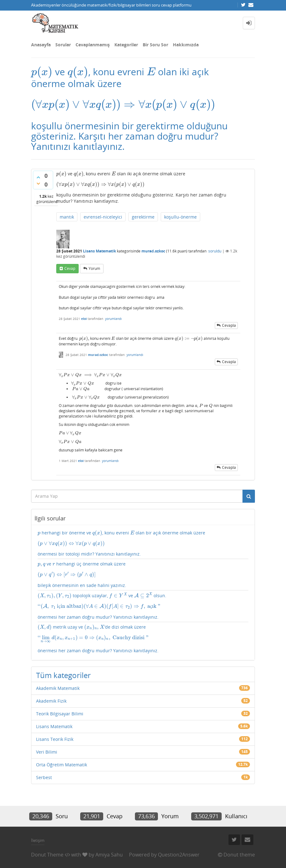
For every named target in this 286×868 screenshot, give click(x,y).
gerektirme (143, 217)
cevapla (229, 325)
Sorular (63, 45)
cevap (70, 268)
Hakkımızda (186, 45)
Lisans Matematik (99, 251)
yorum (94, 268)
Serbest (44, 777)
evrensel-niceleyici (103, 217)
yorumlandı (113, 319)
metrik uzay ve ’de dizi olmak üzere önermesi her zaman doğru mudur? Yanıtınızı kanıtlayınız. (143, 639)
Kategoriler (126, 45)
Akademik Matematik (58, 688)
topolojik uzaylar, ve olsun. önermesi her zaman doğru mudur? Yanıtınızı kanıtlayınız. (143, 606)
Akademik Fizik (51, 701)
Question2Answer (179, 855)
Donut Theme (47, 855)
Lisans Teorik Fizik (55, 739)
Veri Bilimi (47, 752)
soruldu (215, 251)
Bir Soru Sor (155, 45)
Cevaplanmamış (93, 45)
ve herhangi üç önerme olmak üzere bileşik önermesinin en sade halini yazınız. (143, 574)
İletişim (38, 840)
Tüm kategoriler (63, 675)
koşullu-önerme (180, 217)
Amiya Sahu (109, 855)
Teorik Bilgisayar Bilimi (60, 714)
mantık (67, 217)
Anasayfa (41, 45)
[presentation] (42, 72)
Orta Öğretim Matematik (62, 765)
